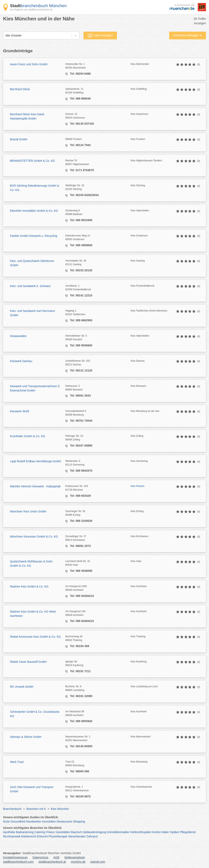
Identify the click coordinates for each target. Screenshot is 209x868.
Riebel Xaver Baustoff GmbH (28, 662)
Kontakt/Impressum (15, 857)
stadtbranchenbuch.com (18, 862)
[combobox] (5, 36)
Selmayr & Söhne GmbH (26, 737)
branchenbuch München (38, 6)
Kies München (60, 809)
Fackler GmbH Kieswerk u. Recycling (34, 236)
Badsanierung (25, 832)
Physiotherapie (58, 836)
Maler (165, 832)
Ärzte (6, 821)
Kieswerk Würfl (19, 411)
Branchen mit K (36, 809)
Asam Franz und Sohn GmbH (29, 64)
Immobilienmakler (118, 832)
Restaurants (64, 821)
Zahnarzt (92, 836)
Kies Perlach (137, 486)
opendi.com (98, 862)
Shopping (79, 821)
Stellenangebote (75, 857)
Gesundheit (18, 821)
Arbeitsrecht (28, 836)
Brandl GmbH (19, 139)
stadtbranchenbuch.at (52, 862)
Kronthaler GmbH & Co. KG (28, 436)
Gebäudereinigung (95, 832)
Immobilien (49, 821)
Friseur (50, 832)
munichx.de (78, 862)
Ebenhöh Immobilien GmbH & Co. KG (34, 211)
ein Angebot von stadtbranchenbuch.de (31, 10)
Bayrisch (77, 832)
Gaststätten (63, 832)
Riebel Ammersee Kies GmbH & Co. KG (35, 637)
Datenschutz (41, 857)
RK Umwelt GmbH (22, 687)
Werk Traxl (17, 762)
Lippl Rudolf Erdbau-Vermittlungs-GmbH (36, 461)
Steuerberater (77, 836)
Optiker (174, 832)
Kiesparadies (18, 336)
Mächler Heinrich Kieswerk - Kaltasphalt (35, 486)
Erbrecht (42, 836)
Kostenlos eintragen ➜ (188, 35)
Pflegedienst (188, 832)
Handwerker (34, 821)
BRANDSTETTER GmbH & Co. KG (32, 161)
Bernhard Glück (20, 89)
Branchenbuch (12, 809)
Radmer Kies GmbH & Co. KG (29, 586)
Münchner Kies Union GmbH (28, 511)
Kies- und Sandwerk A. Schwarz (30, 286)
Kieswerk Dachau (21, 361)
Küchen (156, 832)
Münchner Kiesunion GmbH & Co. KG (34, 537)
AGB (56, 857)
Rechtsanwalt (12, 836)
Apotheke (9, 832)
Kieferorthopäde (140, 832)
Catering (40, 832)
